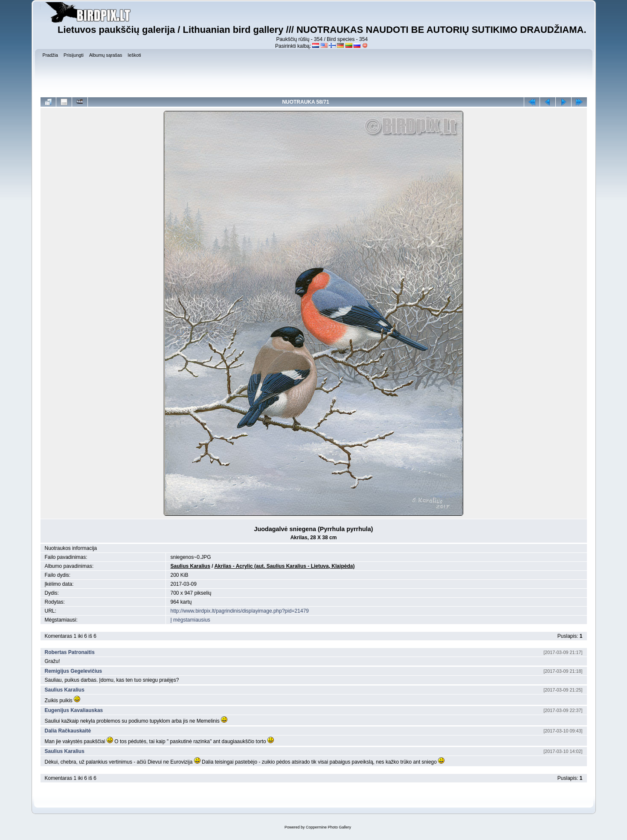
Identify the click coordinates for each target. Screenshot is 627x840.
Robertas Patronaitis (70, 652)
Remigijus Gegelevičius (74, 671)
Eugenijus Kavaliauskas (74, 710)
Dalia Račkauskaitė (68, 731)
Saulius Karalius (190, 566)
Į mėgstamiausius (190, 620)
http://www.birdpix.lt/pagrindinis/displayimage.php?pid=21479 (239, 611)
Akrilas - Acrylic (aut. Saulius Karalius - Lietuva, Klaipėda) (284, 566)
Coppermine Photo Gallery (328, 827)
